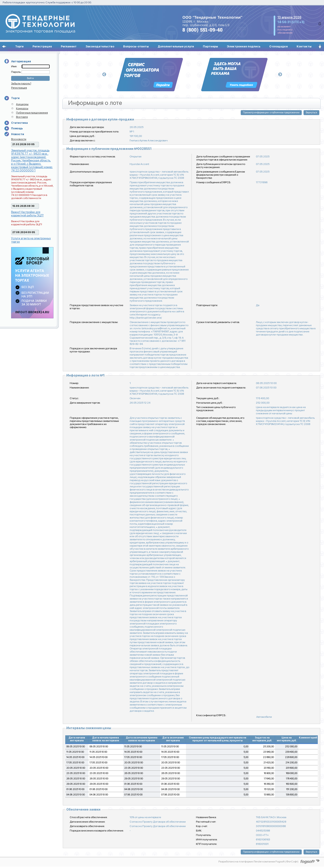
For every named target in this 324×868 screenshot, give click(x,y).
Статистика (19, 123)
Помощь (17, 128)
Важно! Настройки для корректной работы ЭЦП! (27, 214)
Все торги (22, 117)
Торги (19, 46)
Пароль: (16, 72)
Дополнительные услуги (176, 46)
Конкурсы (22, 108)
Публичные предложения (32, 113)
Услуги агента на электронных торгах (31, 240)
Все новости (19, 139)
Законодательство (100, 46)
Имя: (14, 66)
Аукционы (22, 104)
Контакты (304, 46)
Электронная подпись (244, 46)
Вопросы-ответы (136, 46)
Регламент (69, 46)
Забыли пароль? (21, 83)
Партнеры (210, 46)
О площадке (278, 46)
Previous (104, 75)
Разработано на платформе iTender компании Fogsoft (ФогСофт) (258, 862)
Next (280, 75)
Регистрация (42, 46)
